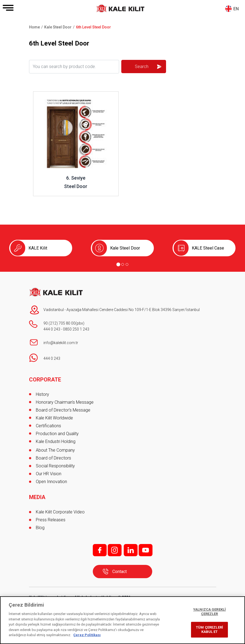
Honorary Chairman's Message (65, 402)
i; (115, 550)
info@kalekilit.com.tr (61, 343)
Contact (120, 572)
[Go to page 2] (123, 264)
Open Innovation (51, 482)
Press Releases (51, 520)
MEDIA (37, 497)
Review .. (42, 94)
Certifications (48, 426)
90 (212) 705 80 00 (59, 323)
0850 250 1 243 (76, 329)
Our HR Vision (49, 474)
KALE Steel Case (208, 248)
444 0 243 (52, 329)
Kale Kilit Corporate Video (60, 512)
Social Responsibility (55, 466)
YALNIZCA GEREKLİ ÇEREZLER (209, 612)
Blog (40, 528)
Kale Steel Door (125, 248)
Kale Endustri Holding (56, 441)
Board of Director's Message (63, 410)
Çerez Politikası (87, 635)
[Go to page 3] (127, 264)
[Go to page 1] (118, 264)
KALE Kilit (38, 248)
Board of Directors (53, 458)
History (42, 394)
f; (100, 550)
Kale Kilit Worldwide (54, 418)
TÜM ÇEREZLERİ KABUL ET (209, 630)
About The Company (55, 450)
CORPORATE (45, 380)
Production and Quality (57, 434)
